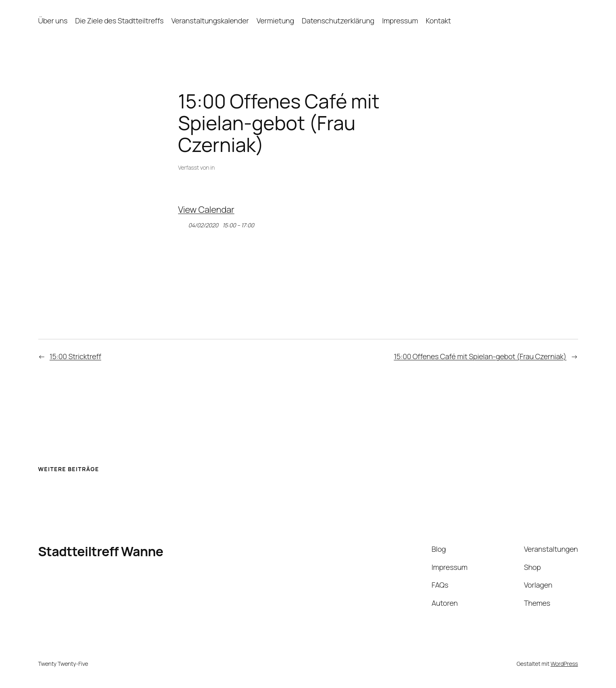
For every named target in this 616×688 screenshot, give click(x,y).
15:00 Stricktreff (75, 356)
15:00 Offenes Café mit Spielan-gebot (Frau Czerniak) (480, 356)
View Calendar (206, 210)
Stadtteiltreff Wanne (101, 551)
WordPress (564, 664)
